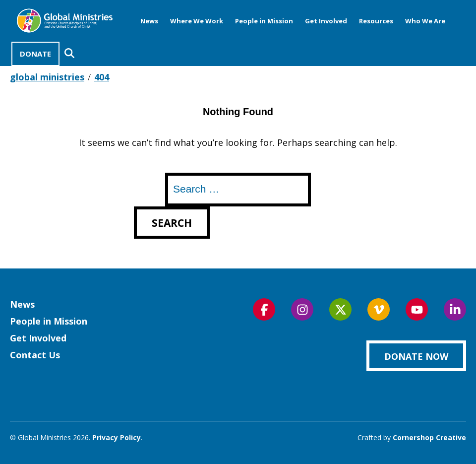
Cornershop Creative (429, 437)
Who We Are (425, 21)
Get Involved (326, 21)
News (149, 21)
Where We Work (197, 21)
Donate (35, 54)
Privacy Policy (117, 437)
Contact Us (35, 355)
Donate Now (416, 356)
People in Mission (264, 21)
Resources (376, 21)
